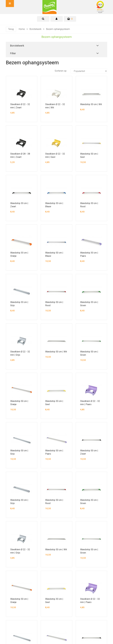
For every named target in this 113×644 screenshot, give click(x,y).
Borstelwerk (36, 29)
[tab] (43, 19)
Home (22, 29)
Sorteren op (81, 71)
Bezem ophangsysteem (58, 29)
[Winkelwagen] (70, 19)
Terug (11, 29)
